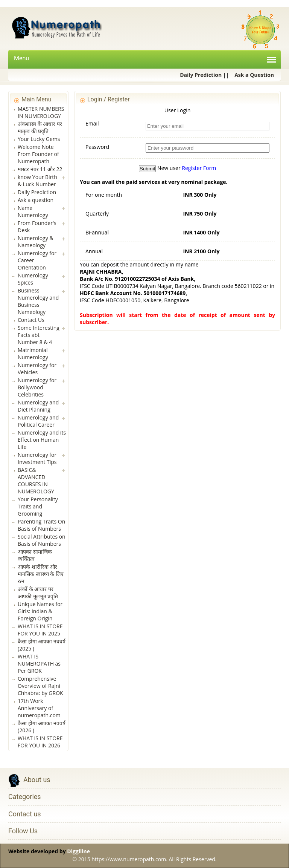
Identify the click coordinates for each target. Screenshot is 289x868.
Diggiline (78, 851)
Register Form (199, 168)
